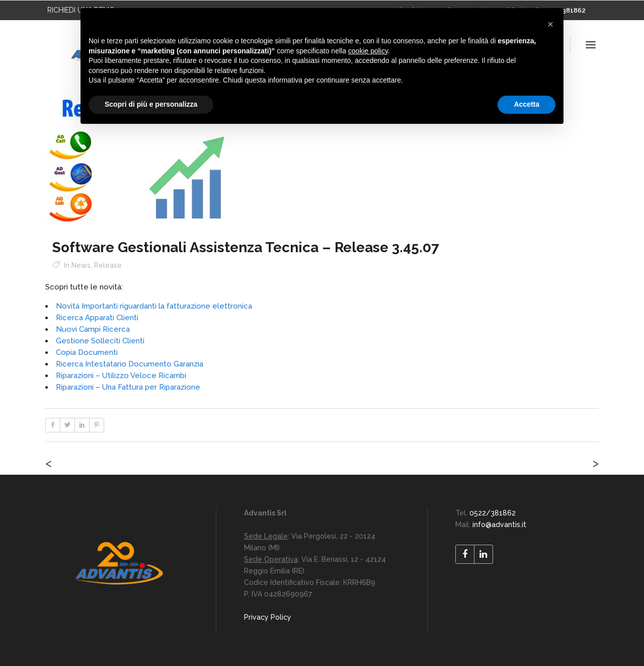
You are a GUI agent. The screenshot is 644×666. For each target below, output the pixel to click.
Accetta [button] (527, 104)
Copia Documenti (87, 352)
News (81, 265)
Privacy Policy (268, 617)
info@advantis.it (499, 525)
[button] (550, 24)
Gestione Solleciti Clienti (100, 341)
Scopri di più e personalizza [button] (151, 104)
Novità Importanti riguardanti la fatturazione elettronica (154, 306)
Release (108, 265)
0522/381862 (493, 513)
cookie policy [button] (368, 51)
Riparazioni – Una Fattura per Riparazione (128, 387)
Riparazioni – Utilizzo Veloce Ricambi (121, 376)
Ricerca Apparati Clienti (97, 318)
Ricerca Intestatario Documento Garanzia (130, 364)
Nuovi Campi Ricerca (93, 329)
